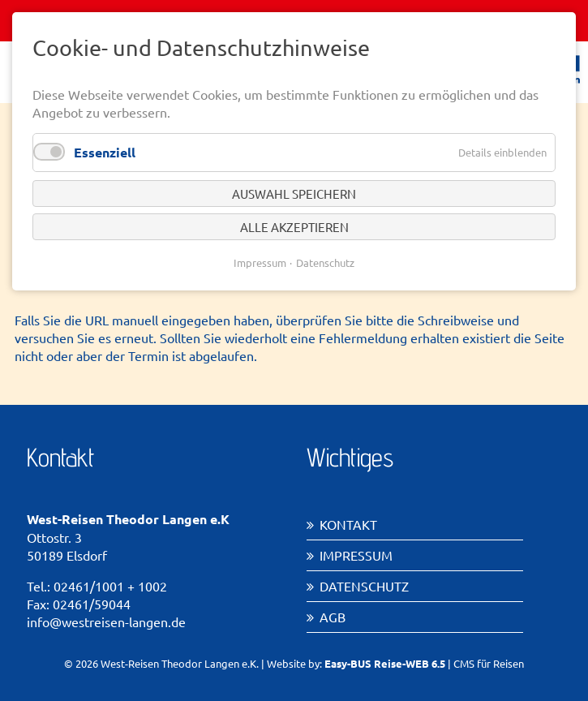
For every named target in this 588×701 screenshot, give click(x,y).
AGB (333, 617)
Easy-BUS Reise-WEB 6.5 (385, 663)
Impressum (356, 555)
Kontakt (348, 524)
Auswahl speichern (294, 194)
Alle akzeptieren (294, 227)
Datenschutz (364, 586)
